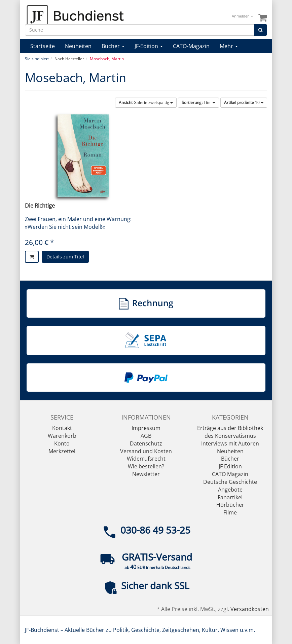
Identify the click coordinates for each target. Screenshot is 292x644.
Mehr (229, 46)
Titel (198, 102)
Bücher (113, 46)
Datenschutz (146, 443)
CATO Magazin (230, 474)
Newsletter (146, 474)
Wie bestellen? (146, 466)
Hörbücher (230, 505)
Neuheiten (78, 46)
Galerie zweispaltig (146, 102)
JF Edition (230, 466)
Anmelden (242, 16)
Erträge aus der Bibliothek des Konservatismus (230, 432)
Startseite (43, 46)
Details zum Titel (65, 257)
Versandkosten (250, 609)
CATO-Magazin (191, 46)
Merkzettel (62, 451)
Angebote (230, 490)
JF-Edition (149, 46)
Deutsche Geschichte (230, 482)
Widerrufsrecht (146, 459)
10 (244, 102)
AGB (146, 436)
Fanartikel (230, 497)
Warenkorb (62, 436)
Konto (62, 443)
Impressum (146, 428)
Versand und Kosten (146, 451)
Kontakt (62, 428)
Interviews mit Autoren (230, 443)
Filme (230, 512)
